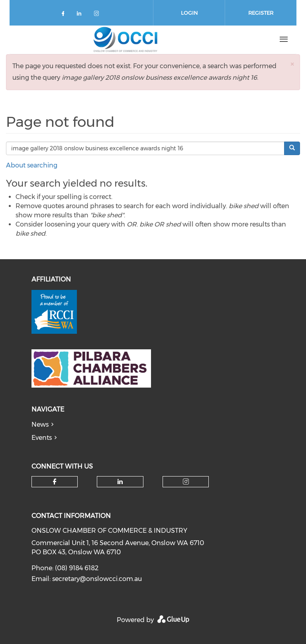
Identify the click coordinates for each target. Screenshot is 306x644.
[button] (292, 64)
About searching (32, 165)
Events (42, 438)
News (40, 424)
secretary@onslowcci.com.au (97, 579)
